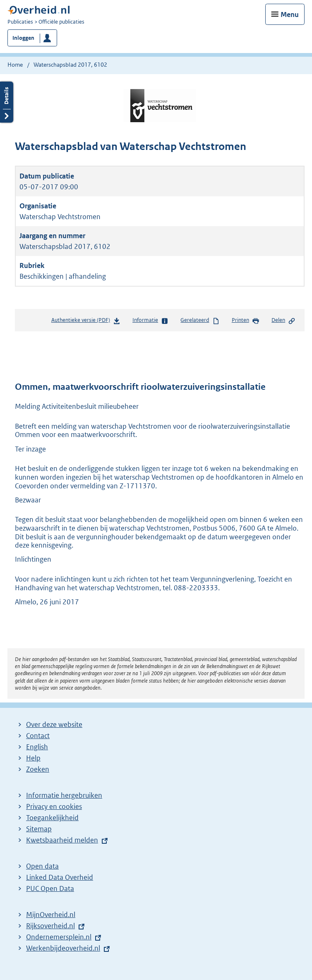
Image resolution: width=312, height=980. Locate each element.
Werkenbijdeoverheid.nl (63, 948)
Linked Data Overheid (60, 877)
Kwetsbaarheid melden (62, 840)
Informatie (150, 321)
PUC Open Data (50, 888)
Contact (38, 736)
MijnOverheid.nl (51, 915)
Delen (283, 321)
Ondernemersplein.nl (59, 937)
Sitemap (39, 829)
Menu (290, 14)
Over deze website (54, 724)
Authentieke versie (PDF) (86, 322)
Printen (246, 321)
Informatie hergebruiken (64, 795)
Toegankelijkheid (52, 818)
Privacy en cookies (54, 806)
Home (15, 65)
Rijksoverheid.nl (50, 926)
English (37, 747)
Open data (42, 866)
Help (33, 758)
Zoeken (38, 769)
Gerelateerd (200, 321)
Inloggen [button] (23, 38)
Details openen (7, 102)
